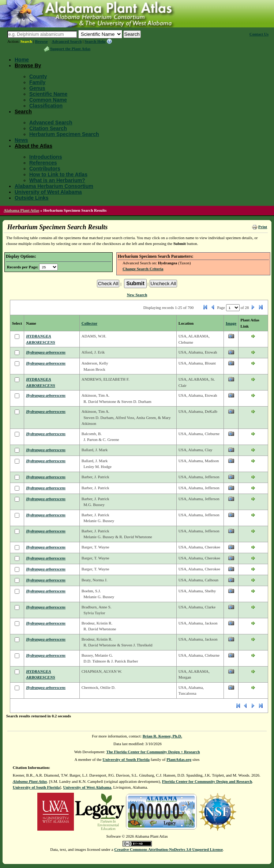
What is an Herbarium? (57, 180)
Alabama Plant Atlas (21, 210)
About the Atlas (33, 146)
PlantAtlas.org (179, 759)
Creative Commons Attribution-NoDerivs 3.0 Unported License (168, 849)
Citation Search (48, 128)
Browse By (28, 65)
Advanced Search (67, 41)
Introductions (46, 157)
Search (26, 41)
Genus (37, 88)
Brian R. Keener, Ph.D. (162, 736)
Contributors (45, 169)
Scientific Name (48, 94)
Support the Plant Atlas (70, 49)
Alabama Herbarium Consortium (54, 186)
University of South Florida (126, 759)
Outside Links (32, 198)
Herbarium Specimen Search (64, 134)
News (21, 140)
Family (37, 82)
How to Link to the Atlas (58, 174)
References (43, 163)
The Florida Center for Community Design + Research (153, 752)
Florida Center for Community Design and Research (207, 781)
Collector (89, 323)
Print (263, 227)
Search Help (95, 41)
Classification (46, 106)
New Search (137, 295)
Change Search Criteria (143, 269)
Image (231, 323)
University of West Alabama (48, 192)
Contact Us (259, 34)
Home (22, 60)
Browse (42, 41)
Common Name (48, 100)
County (38, 76)
